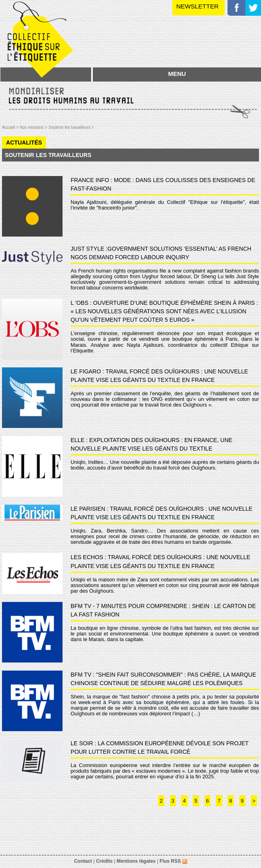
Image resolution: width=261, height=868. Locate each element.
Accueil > (11, 127)
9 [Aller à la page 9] (242, 801)
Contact (83, 861)
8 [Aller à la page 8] (231, 801)
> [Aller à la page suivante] (254, 801)
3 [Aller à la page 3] (173, 801)
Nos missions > (33, 127)
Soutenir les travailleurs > (71, 127)
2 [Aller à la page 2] (161, 801)
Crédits (104, 861)
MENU (177, 74)
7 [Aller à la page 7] (219, 801)
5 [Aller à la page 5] (196, 801)
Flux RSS (173, 861)
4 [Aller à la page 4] (184, 801)
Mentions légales (136, 861)
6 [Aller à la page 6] (208, 801)
